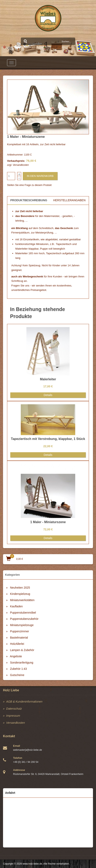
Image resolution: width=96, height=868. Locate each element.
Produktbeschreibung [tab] (29, 200)
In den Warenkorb (40, 176)
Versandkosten (21, 165)
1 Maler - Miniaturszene (48, 522)
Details (48, 395)
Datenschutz (14, 709)
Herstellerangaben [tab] (69, 200)
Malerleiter (48, 379)
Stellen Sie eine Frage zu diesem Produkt (29, 185)
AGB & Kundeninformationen (24, 702)
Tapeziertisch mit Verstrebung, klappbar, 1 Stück (48, 439)
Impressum (13, 716)
